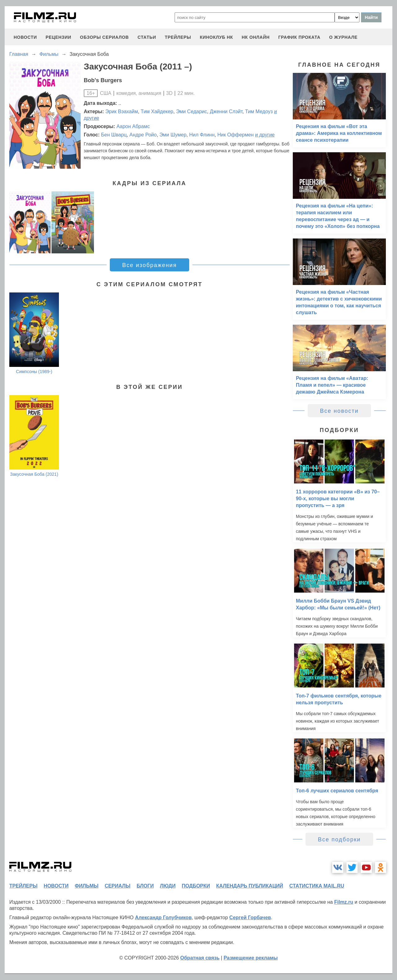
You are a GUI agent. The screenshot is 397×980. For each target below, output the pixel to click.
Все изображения (149, 265)
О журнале (343, 37)
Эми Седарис (192, 111)
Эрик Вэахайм (122, 111)
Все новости (339, 411)
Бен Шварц (114, 135)
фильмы (87, 886)
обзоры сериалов (105, 37)
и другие (265, 135)
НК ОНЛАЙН (256, 37)
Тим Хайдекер (157, 111)
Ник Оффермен (236, 135)
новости (25, 37)
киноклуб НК (216, 37)
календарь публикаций (250, 886)
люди (168, 886)
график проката (299, 37)
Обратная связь (200, 958)
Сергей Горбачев (250, 918)
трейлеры (178, 37)
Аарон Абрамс (133, 126)
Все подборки (339, 840)
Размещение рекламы (251, 958)
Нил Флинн (202, 135)
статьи (147, 37)
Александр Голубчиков (163, 918)
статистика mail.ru (317, 886)
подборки (196, 886)
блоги (145, 886)
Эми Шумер (173, 135)
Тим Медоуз (259, 111)
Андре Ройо (143, 135)
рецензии (58, 37)
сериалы (117, 886)
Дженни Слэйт (226, 111)
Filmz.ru (343, 902)
